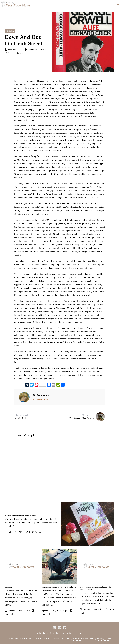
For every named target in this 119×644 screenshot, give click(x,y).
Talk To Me (9, 587)
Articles (10, 31)
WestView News (14, 50)
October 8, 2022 (89, 609)
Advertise (41, 633)
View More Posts (41, 399)
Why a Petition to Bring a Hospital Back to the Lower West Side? (95, 588)
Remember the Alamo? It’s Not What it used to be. (59, 587)
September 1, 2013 (35, 50)
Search (78, 633)
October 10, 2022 (14, 532)
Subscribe (54, 633)
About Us (67, 633)
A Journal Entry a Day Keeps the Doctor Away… (21, 515)
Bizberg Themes (104, 638)
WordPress (77, 638)
